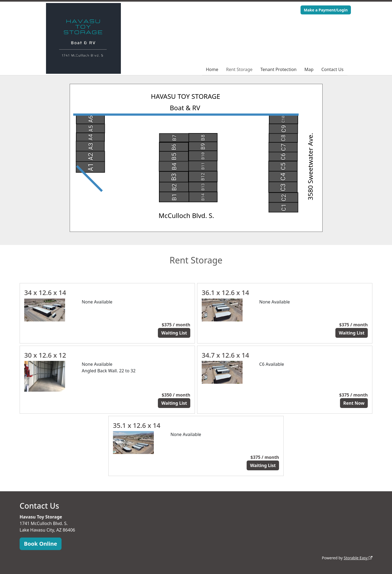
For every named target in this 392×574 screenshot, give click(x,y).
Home (212, 69)
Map (309, 69)
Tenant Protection (278, 69)
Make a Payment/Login (326, 10)
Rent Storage (239, 69)
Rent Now (354, 403)
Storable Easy (358, 558)
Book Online (41, 544)
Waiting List (174, 333)
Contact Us (332, 69)
